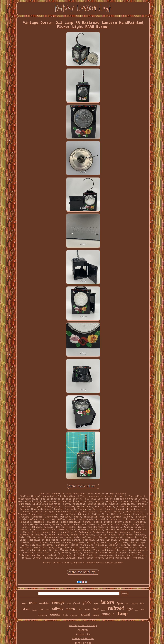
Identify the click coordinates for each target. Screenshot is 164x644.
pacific (103, 610)
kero (142, 610)
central (87, 610)
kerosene (43, 615)
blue (142, 603)
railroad (116, 608)
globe (87, 602)
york (48, 610)
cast (96, 603)
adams (26, 609)
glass (137, 610)
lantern (107, 602)
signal (85, 614)
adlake (55, 614)
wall (42, 610)
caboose (134, 603)
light (130, 609)
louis (66, 615)
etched (96, 615)
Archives (83, 630)
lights (120, 603)
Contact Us (83, 634)
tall (127, 603)
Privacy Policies (83, 639)
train (33, 603)
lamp (122, 614)
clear (69, 604)
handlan (35, 610)
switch (71, 609)
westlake (44, 603)
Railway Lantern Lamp (83, 626)
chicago (74, 615)
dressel (77, 603)
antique (108, 614)
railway (58, 609)
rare (80, 609)
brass (24, 604)
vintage (58, 602)
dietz (96, 609)
